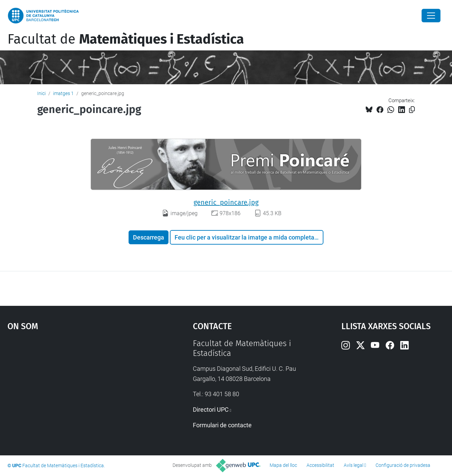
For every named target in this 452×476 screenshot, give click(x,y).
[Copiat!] (412, 110)
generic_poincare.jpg (226, 202)
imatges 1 (63, 93)
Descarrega (149, 237)
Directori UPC (211, 410)
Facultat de (126, 39)
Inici (41, 93)
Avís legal (354, 465)
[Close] (431, 16)
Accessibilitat (320, 465)
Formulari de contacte (222, 425)
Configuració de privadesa (403, 465)
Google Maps (78, 389)
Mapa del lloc (283, 465)
